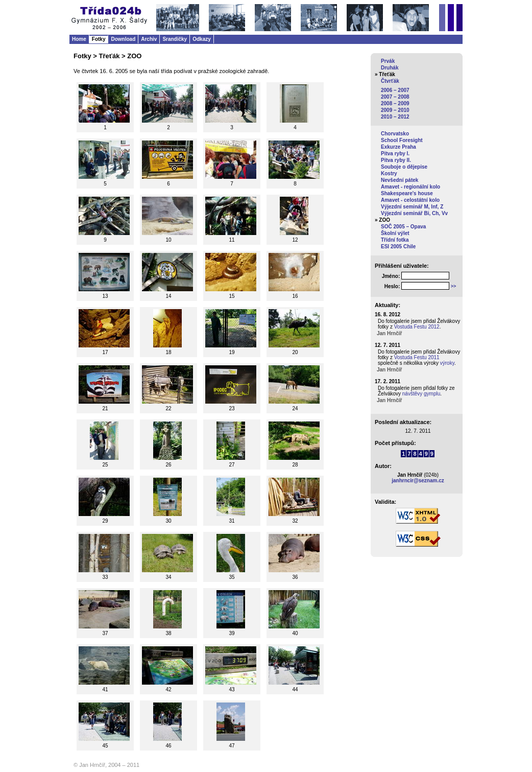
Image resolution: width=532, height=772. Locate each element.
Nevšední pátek (400, 180)
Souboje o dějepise (404, 167)
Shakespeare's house (407, 193)
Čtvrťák (390, 81)
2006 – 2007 (395, 90)
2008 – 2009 (395, 103)
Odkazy (202, 39)
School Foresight (402, 140)
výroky (447, 363)
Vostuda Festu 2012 (417, 327)
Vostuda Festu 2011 (417, 357)
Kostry (389, 173)
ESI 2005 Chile (398, 247)
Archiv (149, 39)
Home (79, 39)
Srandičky (175, 39)
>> (454, 286)
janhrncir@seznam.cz (418, 481)
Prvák (388, 61)
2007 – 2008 (395, 97)
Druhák (390, 68)
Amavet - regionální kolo (410, 187)
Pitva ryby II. (396, 160)
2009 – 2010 (395, 110)
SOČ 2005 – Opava (403, 227)
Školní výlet (395, 233)
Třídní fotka (395, 240)
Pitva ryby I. (395, 154)
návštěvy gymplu (421, 394)
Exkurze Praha (398, 147)
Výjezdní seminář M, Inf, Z (412, 207)
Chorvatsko (395, 134)
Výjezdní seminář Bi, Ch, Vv (414, 213)
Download (123, 39)
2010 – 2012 (395, 117)
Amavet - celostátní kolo (410, 200)
